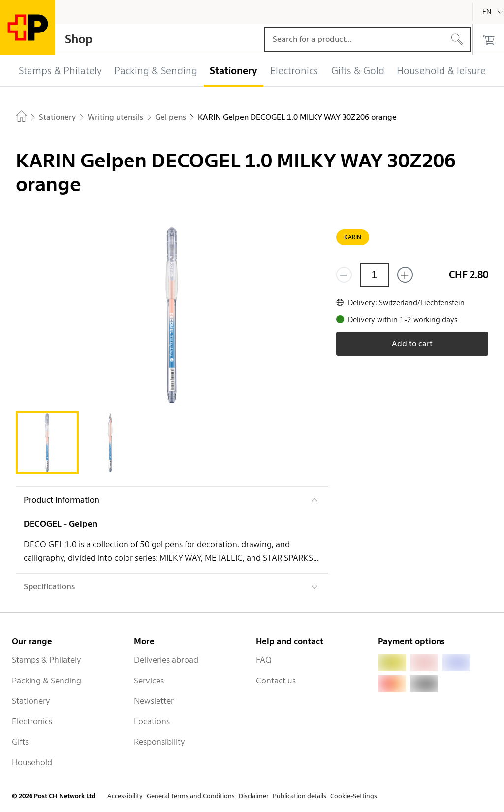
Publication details (299, 796)
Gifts (20, 742)
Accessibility (125, 796)
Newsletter (154, 701)
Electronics (32, 721)
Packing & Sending (47, 681)
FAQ (264, 660)
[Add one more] (405, 275)
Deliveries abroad (166, 660)
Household (32, 762)
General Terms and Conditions (191, 796)
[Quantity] (375, 275)
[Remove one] (344, 275)
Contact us (276, 681)
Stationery (31, 701)
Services (149, 681)
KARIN (353, 237)
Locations (152, 721)
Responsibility (159, 742)
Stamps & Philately (47, 660)
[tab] (47, 443)
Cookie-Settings (354, 796)
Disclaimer (254, 796)
